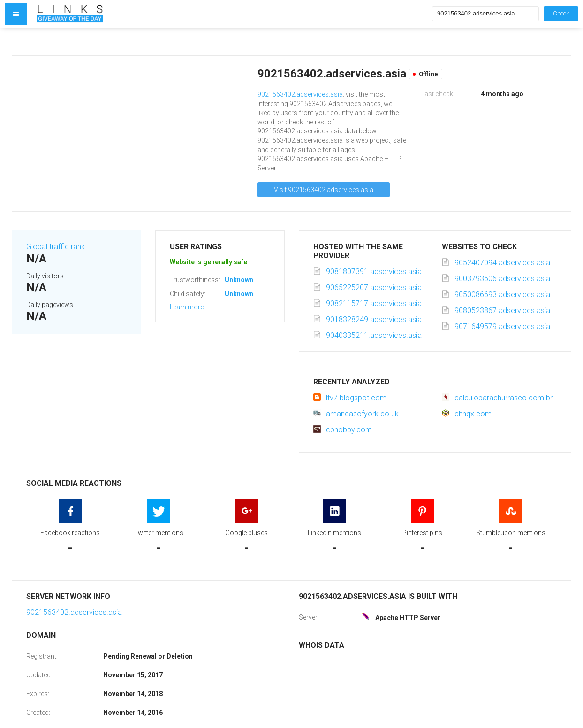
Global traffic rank (56, 247)
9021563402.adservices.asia (300, 94)
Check (561, 13)
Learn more (187, 307)
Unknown (239, 280)
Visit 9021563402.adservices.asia (324, 190)
